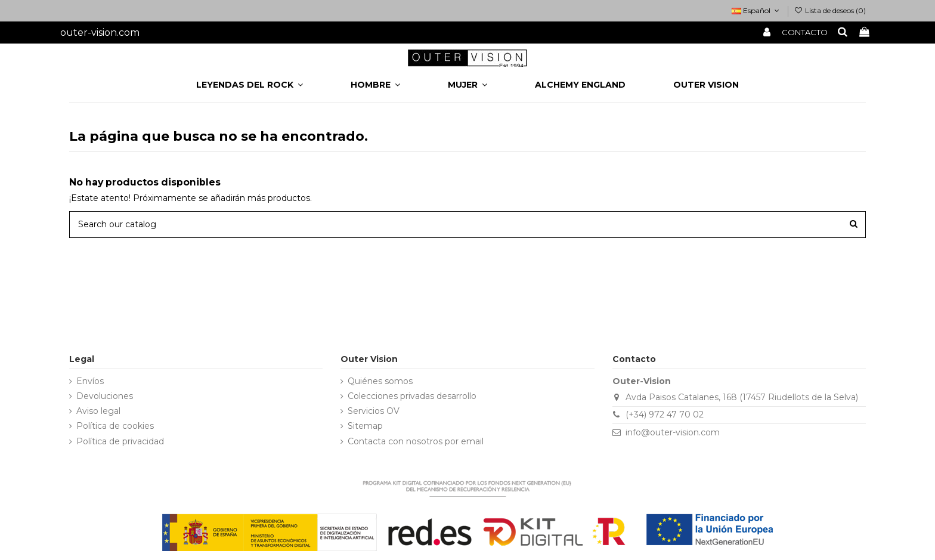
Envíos (90, 381)
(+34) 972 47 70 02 (665, 414)
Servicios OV (374, 411)
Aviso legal (98, 411)
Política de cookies (115, 426)
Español (756, 10)
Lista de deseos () (830, 10)
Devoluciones (105, 396)
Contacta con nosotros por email (416, 441)
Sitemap (365, 426)
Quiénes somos (380, 381)
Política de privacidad (120, 441)
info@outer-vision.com (673, 432)
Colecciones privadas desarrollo (412, 396)
